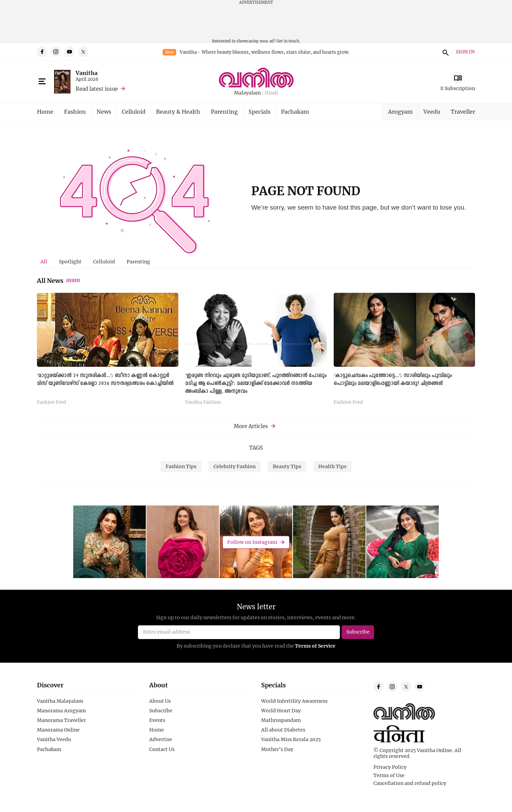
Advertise (161, 739)
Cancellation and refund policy (410, 783)
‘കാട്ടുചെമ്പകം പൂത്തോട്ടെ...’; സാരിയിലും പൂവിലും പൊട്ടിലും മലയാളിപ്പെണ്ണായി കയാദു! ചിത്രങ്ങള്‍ (393, 380)
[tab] (44, 262)
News (104, 111)
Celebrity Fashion (235, 466)
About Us (160, 701)
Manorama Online (58, 730)
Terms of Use (389, 775)
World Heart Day (281, 711)
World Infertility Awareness (294, 701)
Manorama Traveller (61, 720)
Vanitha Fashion (203, 402)
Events (157, 720)
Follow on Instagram (252, 542)
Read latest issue (97, 89)
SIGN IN (465, 52)
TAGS (256, 448)
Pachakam (295, 111)
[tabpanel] (256, 351)
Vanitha (87, 73)
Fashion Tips (181, 466)
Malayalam (247, 93)
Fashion (75, 111)
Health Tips (332, 466)
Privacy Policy (390, 767)
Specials (259, 111)
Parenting (224, 111)
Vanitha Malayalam (60, 701)
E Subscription (458, 88)
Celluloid (134, 111)
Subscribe (161, 711)
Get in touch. (288, 41)
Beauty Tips (287, 466)
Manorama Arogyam (61, 711)
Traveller (463, 111)
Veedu (432, 111)
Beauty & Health (178, 111)
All (44, 261)
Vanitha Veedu (54, 739)
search (445, 52)
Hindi (271, 93)
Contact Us (162, 749)
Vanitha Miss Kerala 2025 (291, 739)
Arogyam (400, 111)
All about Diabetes (283, 730)
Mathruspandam (281, 720)
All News (59, 280)
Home (45, 111)
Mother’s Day (277, 749)
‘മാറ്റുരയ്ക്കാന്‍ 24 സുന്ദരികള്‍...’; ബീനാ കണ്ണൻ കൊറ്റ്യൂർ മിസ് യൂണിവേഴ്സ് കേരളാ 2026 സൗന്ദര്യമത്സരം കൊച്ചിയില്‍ (105, 380)
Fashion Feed (52, 402)
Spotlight (70, 261)
